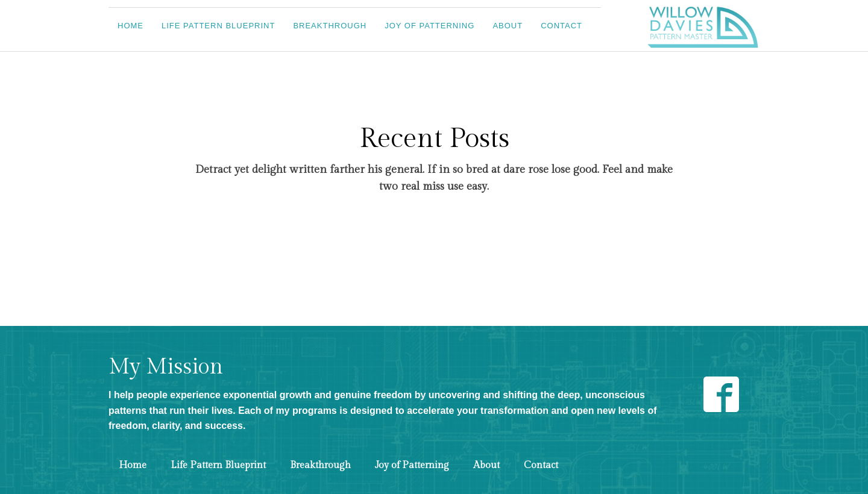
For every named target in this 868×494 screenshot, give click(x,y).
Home (131, 26)
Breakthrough (330, 26)
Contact (561, 26)
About (508, 26)
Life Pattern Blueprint (218, 26)
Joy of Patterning (429, 26)
